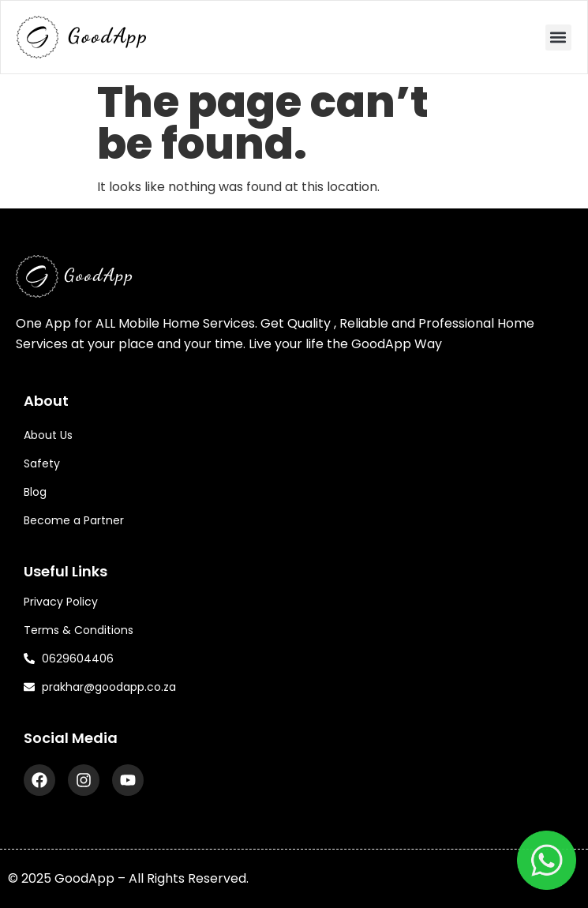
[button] (558, 38)
